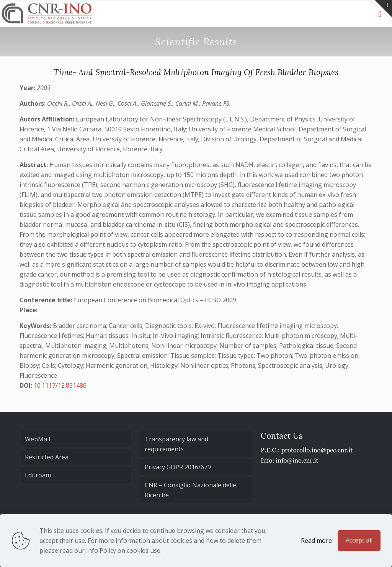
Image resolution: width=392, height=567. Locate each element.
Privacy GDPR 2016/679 (178, 467)
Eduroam (38, 475)
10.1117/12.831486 (60, 385)
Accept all (359, 540)
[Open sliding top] (383, 9)
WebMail (38, 439)
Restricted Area (47, 457)
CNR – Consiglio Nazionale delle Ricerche (190, 490)
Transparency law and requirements (176, 444)
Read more (316, 541)
